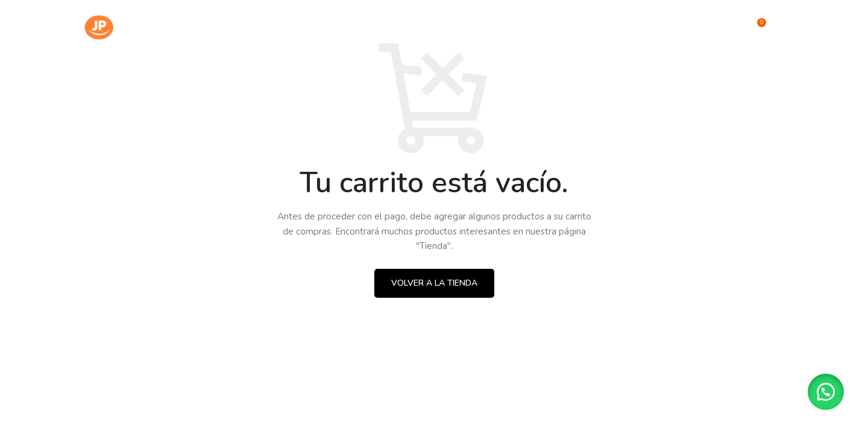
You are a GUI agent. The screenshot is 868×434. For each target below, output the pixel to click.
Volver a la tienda (434, 283)
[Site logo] (138, 26)
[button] (826, 392)
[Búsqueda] (731, 27)
